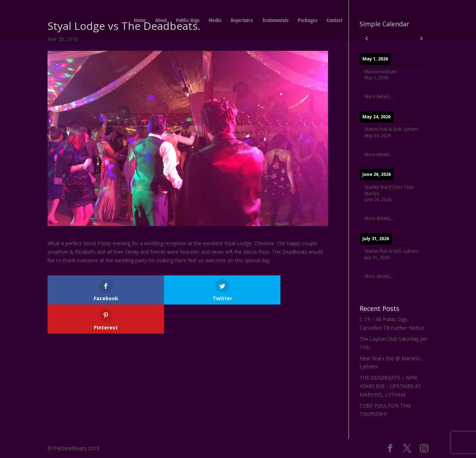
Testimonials (275, 21)
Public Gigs (188, 21)
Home (140, 21)
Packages (308, 21)
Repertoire (242, 21)
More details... (379, 96)
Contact (334, 21)
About (161, 21)
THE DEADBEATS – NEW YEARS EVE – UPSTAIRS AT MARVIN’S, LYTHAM (390, 386)
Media (215, 21)
